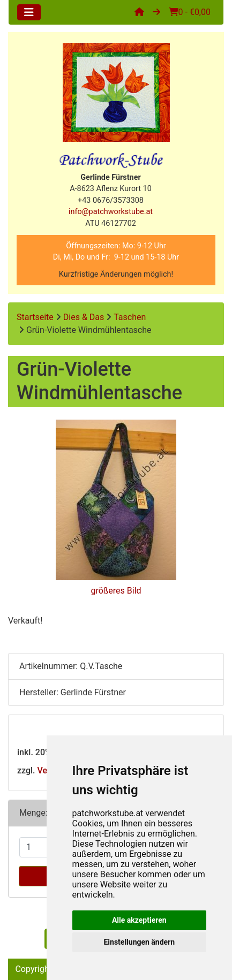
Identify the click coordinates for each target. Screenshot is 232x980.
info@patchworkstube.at (111, 212)
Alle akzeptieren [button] (139, 920)
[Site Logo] (116, 92)
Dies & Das (84, 317)
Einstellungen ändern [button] (139, 942)
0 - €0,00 (190, 12)
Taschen (130, 317)
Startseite (35, 317)
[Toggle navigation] (29, 12)
